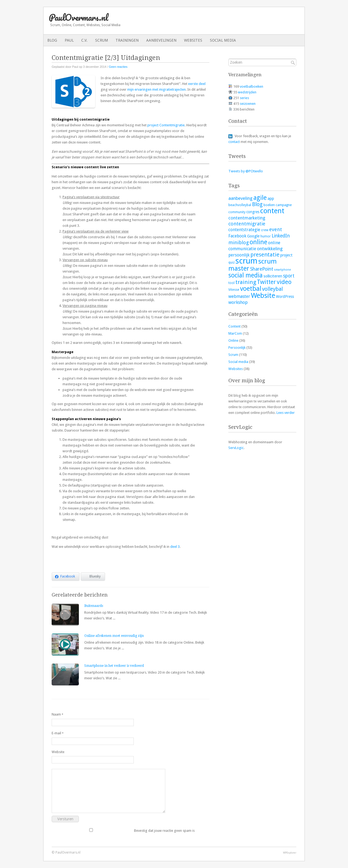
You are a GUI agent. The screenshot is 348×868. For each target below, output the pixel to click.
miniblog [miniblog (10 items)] (239, 242)
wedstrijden (247, 92)
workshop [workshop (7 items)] (238, 302)
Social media (223, 40)
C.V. (84, 40)
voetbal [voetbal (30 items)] (251, 289)
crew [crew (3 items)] (265, 230)
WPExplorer (290, 853)
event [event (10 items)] (276, 229)
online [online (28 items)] (258, 242)
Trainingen (127, 40)
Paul (69, 40)
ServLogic (236, 448)
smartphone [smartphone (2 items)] (282, 270)
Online (233, 340)
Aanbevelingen (161, 40)
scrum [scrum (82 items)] (246, 261)
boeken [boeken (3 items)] (269, 205)
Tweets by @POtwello (246, 171)
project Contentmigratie (166, 125)
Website (58, 752)
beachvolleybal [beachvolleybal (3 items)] (240, 205)
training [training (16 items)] (246, 282)
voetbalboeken (251, 86)
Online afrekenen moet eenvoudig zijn (114, 636)
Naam (58, 714)
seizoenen (248, 104)
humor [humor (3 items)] (266, 236)
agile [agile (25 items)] (260, 198)
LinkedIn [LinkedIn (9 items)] (281, 236)
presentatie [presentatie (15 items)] (265, 255)
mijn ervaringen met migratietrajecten (156, 89)
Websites (193, 40)
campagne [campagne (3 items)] (284, 205)
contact (234, 142)
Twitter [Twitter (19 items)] (266, 282)
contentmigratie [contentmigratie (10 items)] (247, 224)
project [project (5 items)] (286, 255)
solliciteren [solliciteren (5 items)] (273, 276)
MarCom (235, 333)
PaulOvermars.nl (79, 17)
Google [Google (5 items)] (253, 236)
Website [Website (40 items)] (263, 295)
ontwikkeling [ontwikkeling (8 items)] (270, 249)
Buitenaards (94, 606)
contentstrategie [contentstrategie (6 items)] (244, 230)
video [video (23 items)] (284, 282)
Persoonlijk (237, 348)
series (244, 98)
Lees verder (286, 413)
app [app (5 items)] (271, 198)
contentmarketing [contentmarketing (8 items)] (247, 218)
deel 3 (175, 547)
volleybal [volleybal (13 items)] (272, 289)
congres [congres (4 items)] (253, 212)
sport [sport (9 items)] (289, 276)
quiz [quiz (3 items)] (232, 262)
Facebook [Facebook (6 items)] (237, 236)
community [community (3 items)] (237, 212)
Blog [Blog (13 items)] (257, 204)
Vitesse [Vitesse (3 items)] (234, 290)
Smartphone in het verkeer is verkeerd (114, 666)
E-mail (58, 733)
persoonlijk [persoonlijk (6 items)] (239, 255)
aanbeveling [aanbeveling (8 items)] (240, 198)
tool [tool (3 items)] (232, 283)
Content (234, 326)
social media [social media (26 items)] (246, 275)
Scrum (102, 40)
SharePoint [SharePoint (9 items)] (262, 269)
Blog (52, 40)
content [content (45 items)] (272, 211)
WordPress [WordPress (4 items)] (285, 297)
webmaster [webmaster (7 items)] (239, 296)
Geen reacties (118, 67)
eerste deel (197, 84)
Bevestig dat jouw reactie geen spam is (123, 830)
